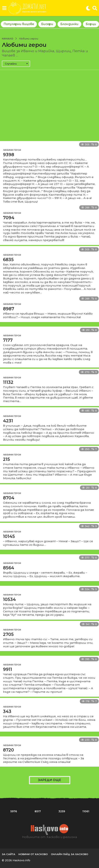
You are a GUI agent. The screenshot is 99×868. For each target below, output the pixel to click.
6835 (8, 260)
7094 (9, 218)
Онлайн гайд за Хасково (70, 854)
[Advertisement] (49, 105)
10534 (9, 599)
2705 (8, 634)
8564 (9, 568)
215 (6, 459)
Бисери (47, 24)
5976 (14, 811)
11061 (86, 811)
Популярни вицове (19, 24)
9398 (9, 155)
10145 (9, 536)
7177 (8, 340)
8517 (38, 811)
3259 (62, 811)
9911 (8, 669)
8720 (8, 750)
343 (7, 711)
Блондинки (69, 24)
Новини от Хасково (33, 854)
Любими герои (12, 150)
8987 (9, 309)
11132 (8, 382)
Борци (91, 24)
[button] (4, 8)
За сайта (9, 854)
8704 (9, 498)
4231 (8, 421)
